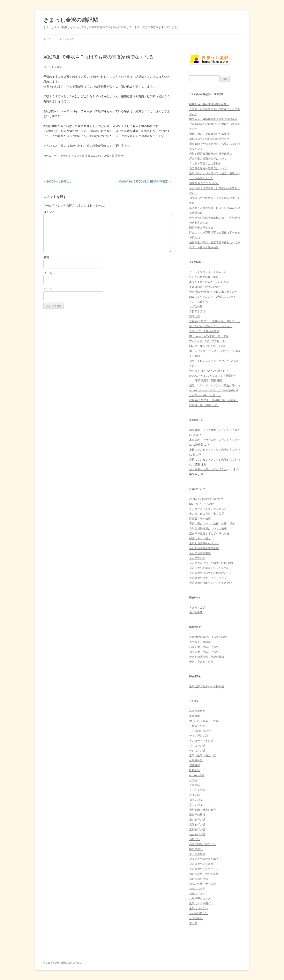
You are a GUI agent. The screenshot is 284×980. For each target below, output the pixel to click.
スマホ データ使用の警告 (204, 331)
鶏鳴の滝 (195, 316)
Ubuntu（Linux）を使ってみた (208, 346)
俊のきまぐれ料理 (200, 642)
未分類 (193, 923)
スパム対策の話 (199, 913)
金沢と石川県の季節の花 (204, 548)
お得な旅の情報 (199, 879)
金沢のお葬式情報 (200, 553)
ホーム (47, 39)
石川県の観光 (197, 711)
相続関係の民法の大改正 (204, 183)
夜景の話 (195, 785)
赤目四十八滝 (197, 311)
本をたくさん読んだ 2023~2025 (209, 282)
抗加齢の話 (196, 760)
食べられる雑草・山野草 (204, 721)
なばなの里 (196, 306)
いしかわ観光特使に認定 (204, 277)
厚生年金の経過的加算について (208, 158)
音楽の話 (195, 795)
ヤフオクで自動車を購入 (204, 859)
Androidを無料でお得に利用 (206, 499)
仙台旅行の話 (197, 834)
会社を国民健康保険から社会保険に (211, 154)
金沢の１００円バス (201, 903)
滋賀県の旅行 (197, 815)
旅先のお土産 (197, 889)
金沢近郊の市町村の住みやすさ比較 (211, 583)
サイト (48, 289)
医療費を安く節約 (200, 519)
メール (48, 273)
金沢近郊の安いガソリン (204, 869)
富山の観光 (196, 805)
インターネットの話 (201, 741)
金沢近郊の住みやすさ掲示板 (207, 686)
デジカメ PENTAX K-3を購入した (209, 371)
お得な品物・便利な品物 (204, 874)
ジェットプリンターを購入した (208, 272)
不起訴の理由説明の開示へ (205, 287)
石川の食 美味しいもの (204, 647)
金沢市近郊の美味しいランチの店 (209, 568)
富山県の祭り (197, 854)
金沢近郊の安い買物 (201, 864)
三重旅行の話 (197, 726)
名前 (46, 257)
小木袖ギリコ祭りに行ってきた (208, 469)
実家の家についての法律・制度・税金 (212, 524)
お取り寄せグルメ (200, 898)
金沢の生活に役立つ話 (203, 755)
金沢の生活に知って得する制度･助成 (211, 563)
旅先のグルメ (197, 893)
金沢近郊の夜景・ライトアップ (208, 578)
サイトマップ (66, 39)
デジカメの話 (197, 750)
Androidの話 (197, 775)
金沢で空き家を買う (201, 662)
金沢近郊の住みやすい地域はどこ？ (211, 573)
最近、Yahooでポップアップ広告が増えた (215, 385)
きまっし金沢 (197, 607)
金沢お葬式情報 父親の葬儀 (207, 657)
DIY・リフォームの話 (202, 504)
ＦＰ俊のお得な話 (69, 156)
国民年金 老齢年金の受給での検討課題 (213, 119)
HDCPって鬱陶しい (58, 181)
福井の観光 (196, 800)
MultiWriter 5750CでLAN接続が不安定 (145, 181)
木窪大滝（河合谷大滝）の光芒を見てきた (215, 430)
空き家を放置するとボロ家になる (209, 533)
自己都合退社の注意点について (208, 168)
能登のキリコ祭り (200, 538)
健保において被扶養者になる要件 (209, 134)
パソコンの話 (197, 745)
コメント (49, 212)
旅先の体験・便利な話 (203, 884)
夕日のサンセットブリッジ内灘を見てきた (215, 450)
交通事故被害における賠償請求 (208, 637)
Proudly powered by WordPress (62, 963)
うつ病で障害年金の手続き (205, 163)
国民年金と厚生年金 (201, 228)
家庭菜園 (195, 716)
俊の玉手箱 (196, 612)
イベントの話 (197, 790)
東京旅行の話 (197, 819)
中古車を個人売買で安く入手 (207, 514)
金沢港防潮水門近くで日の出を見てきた (213, 292)
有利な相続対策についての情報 (208, 528)
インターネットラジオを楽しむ (208, 509)
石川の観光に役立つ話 (203, 844)
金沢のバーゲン (199, 908)
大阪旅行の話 (197, 824)
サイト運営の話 (199, 736)
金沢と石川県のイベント (204, 543)
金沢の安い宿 (197, 558)
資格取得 (195, 765)
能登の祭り (196, 849)
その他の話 (196, 918)
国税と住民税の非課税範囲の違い (209, 104)
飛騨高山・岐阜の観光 (203, 810)
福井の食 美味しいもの (204, 652)
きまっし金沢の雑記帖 (71, 20)
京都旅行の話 (197, 829)
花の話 (193, 780)
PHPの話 (195, 770)
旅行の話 (195, 839)
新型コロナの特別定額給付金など (209, 139)
